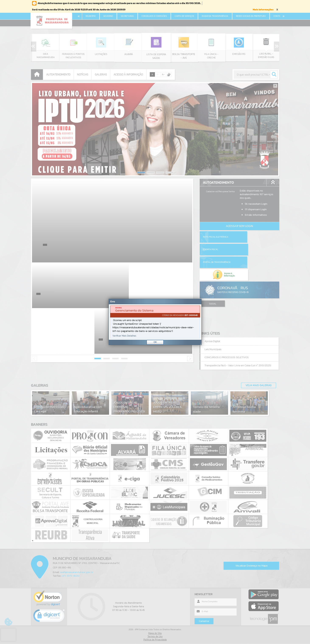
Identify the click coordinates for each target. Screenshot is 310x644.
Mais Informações (263, 10)
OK (155, 342)
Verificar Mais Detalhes (124, 336)
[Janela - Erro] (155, 322)
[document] (155, 322)
